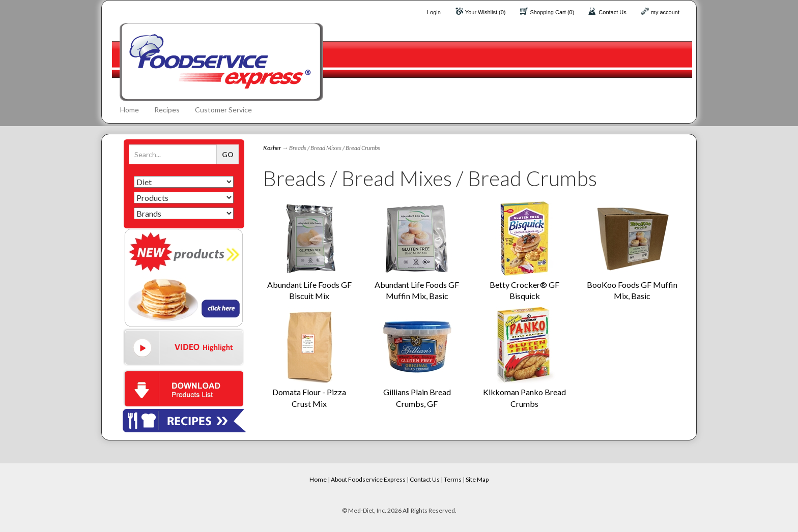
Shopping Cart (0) (552, 12)
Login (434, 12)
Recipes (167, 110)
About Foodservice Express (368, 479)
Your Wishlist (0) (486, 12)
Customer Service (223, 110)
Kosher (272, 148)
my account (665, 12)
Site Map (477, 479)
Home (130, 110)
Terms (453, 479)
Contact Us (612, 12)
